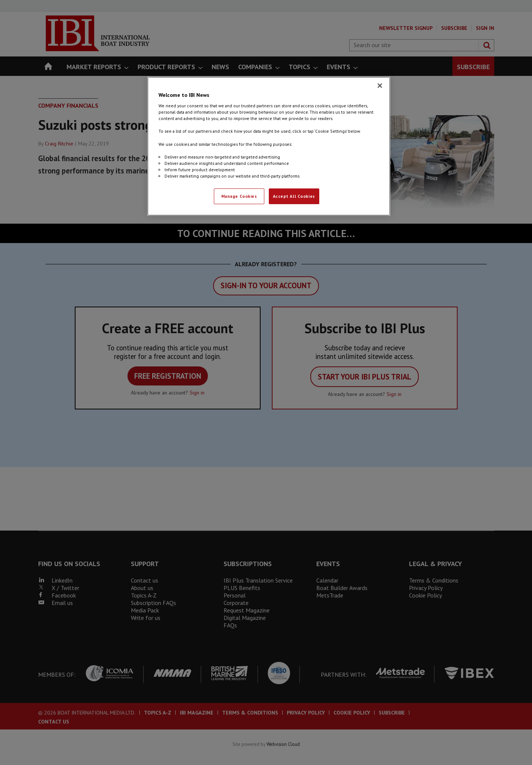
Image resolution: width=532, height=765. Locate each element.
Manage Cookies (239, 196)
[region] (269, 146)
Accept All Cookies (294, 196)
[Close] (380, 86)
